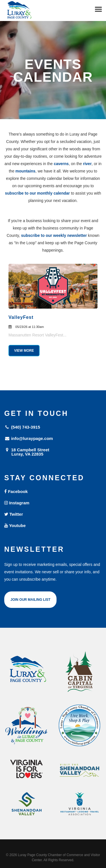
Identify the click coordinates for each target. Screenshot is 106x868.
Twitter (14, 514)
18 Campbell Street (53, 452)
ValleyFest (21, 317)
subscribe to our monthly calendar (38, 193)
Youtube (15, 525)
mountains (26, 171)
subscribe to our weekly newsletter (54, 235)
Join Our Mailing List (30, 600)
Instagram (17, 503)
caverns (61, 164)
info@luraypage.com (29, 438)
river (87, 164)
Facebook (16, 491)
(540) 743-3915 (22, 427)
